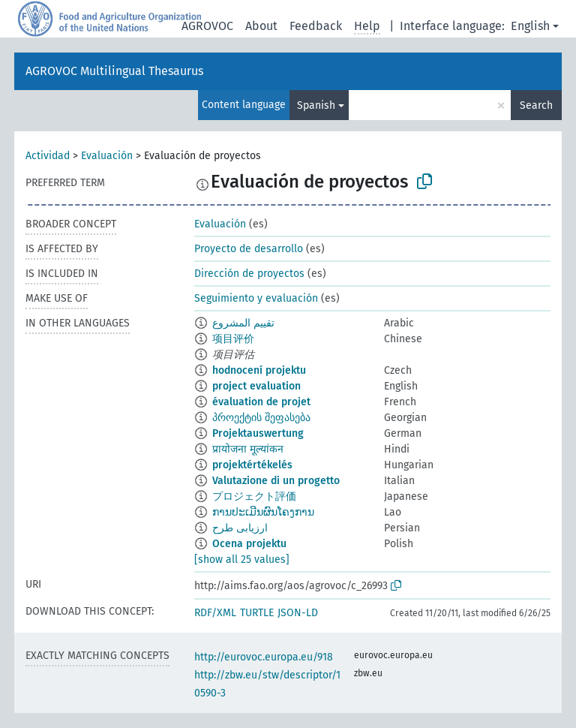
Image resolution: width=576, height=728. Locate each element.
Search (536, 105)
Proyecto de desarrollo (249, 249)
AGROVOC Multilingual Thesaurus (114, 71)
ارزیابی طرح (240, 528)
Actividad (48, 156)
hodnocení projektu (259, 370)
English (530, 26)
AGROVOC (207, 26)
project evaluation (256, 386)
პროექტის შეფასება (261, 418)
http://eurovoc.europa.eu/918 (264, 657)
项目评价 (233, 339)
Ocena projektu (249, 544)
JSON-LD (298, 613)
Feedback (316, 26)
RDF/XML (215, 613)
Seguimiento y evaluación (256, 298)
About (261, 26)
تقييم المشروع (243, 323)
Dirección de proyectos (249, 274)
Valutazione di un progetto (276, 481)
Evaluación (107, 156)
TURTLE (257, 613)
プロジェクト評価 (254, 496)
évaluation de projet (261, 402)
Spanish (316, 105)
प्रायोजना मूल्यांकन (248, 449)
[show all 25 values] (242, 560)
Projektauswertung (258, 433)
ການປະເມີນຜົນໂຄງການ (263, 512)
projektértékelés (252, 465)
